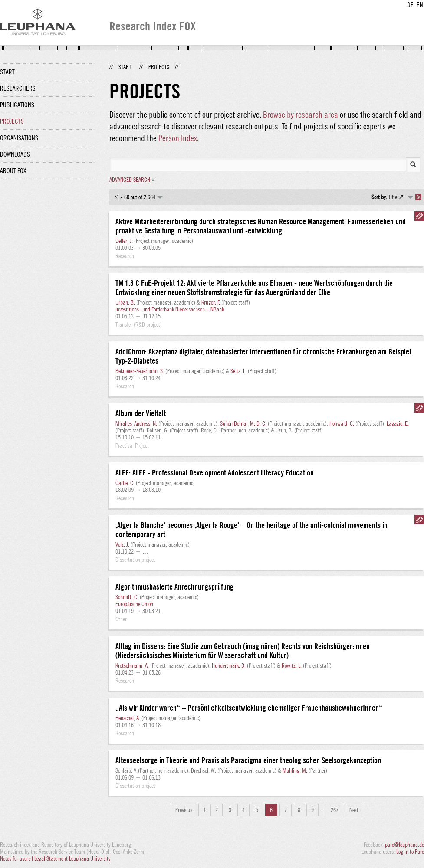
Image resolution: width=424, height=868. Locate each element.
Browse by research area (301, 114)
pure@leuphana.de (404, 845)
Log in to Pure (410, 852)
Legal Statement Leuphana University (72, 858)
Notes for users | (17, 858)
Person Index (178, 138)
